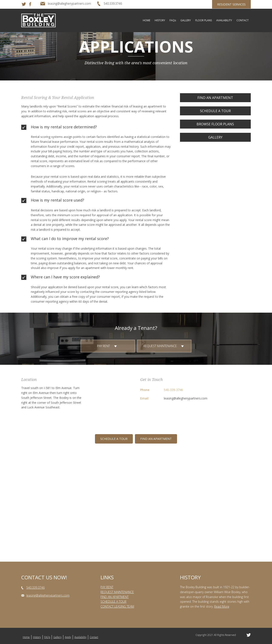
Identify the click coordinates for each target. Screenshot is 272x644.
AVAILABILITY (224, 20)
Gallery (57, 637)
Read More (222, 606)
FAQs (173, 20)
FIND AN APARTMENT (115, 597)
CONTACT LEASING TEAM (117, 606)
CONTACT (243, 20)
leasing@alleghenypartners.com (186, 398)
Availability (80, 637)
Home (26, 637)
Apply (68, 637)
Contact (94, 637)
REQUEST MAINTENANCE (117, 592)
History (37, 637)
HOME (147, 20)
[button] (215, 98)
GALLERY (186, 20)
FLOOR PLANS (204, 20)
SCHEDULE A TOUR (113, 602)
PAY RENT (107, 587)
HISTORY (160, 20)
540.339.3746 (35, 587)
